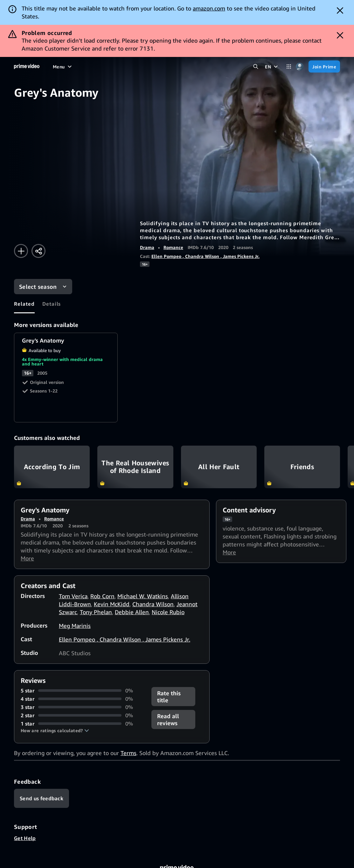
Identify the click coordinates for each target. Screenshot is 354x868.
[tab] (24, 304)
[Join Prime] (324, 66)
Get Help (25, 838)
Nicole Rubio (168, 612)
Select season (38, 287)
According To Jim (52, 467)
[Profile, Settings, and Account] (300, 67)
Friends (302, 467)
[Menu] (63, 66)
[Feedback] (42, 798)
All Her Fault (219, 467)
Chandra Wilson (153, 604)
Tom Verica (73, 596)
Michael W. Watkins (143, 596)
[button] (55, 731)
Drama (147, 247)
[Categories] (289, 67)
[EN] (272, 66)
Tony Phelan (96, 612)
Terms (128, 753)
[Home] (27, 66)
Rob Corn (102, 596)
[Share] (38, 251)
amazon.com (209, 8)
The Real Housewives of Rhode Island (135, 467)
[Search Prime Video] (256, 67)
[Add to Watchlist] (21, 251)
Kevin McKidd (112, 604)
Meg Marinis (75, 626)
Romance (173, 247)
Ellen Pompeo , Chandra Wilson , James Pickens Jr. (205, 256)
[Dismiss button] (340, 10)
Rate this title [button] (169, 697)
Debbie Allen (132, 612)
